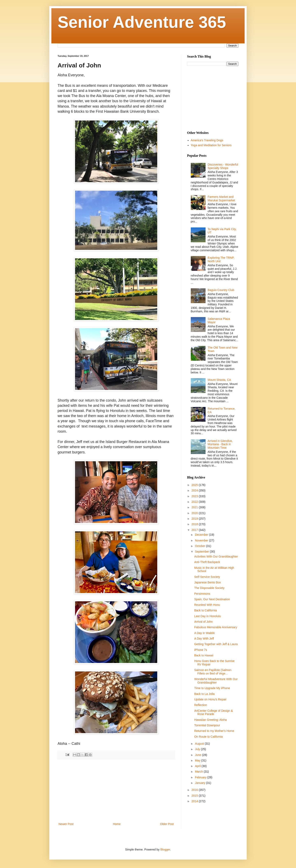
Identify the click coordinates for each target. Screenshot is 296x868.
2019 (195, 519)
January (200, 783)
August (200, 744)
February (201, 777)
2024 (195, 490)
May (198, 760)
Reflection (201, 705)
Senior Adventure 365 (142, 22)
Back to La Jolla (204, 694)
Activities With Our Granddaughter (216, 556)
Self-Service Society (207, 577)
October (200, 546)
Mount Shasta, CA (219, 380)
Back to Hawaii (204, 655)
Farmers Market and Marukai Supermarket (221, 199)
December (202, 535)
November (202, 540)
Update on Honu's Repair (210, 699)
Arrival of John (203, 622)
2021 (195, 507)
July (198, 749)
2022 (195, 502)
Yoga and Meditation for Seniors (211, 145)
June (198, 755)
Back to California (206, 610)
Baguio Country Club (221, 290)
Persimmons (202, 594)
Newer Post (66, 824)
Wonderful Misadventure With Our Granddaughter (216, 681)
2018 (195, 524)
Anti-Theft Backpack (207, 562)
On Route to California (209, 737)
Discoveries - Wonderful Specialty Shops (223, 166)
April (198, 766)
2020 (195, 513)
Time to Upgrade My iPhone (212, 688)
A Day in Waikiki (205, 633)
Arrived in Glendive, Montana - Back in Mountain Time (220, 444)
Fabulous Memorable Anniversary (216, 627)
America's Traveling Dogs (207, 140)
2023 (195, 496)
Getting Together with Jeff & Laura (216, 644)
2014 (195, 801)
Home (117, 824)
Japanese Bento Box (208, 582)
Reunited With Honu (207, 605)
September (202, 552)
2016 (195, 790)
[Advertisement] (116, 791)
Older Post (167, 824)
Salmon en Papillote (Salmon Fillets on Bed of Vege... (213, 672)
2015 (195, 796)
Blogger (165, 849)
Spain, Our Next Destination (212, 599)
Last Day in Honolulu (208, 616)
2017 (195, 530)
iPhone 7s (201, 650)
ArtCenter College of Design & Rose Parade (214, 712)
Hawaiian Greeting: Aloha (210, 720)
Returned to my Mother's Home (214, 731)
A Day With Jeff (204, 639)
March (199, 772)
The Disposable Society (209, 588)
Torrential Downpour (207, 725)
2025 (195, 485)
